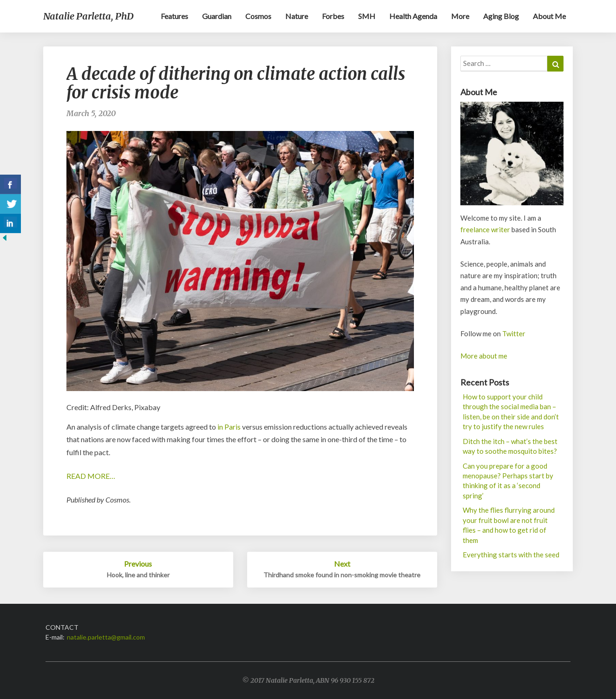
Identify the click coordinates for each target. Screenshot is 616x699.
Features (174, 16)
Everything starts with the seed (511, 555)
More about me (484, 356)
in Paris (230, 427)
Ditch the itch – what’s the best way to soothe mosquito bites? (510, 446)
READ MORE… (91, 476)
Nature (297, 16)
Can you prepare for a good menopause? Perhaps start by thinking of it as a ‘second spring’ (508, 481)
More (460, 16)
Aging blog (501, 16)
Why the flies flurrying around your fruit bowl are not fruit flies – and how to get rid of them (509, 525)
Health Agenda (413, 16)
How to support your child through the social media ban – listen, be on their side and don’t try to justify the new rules (511, 412)
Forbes (333, 16)
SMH (367, 16)
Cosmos (258, 16)
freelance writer (485, 229)
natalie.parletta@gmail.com (106, 637)
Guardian (217, 16)
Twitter (514, 333)
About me (549, 16)
